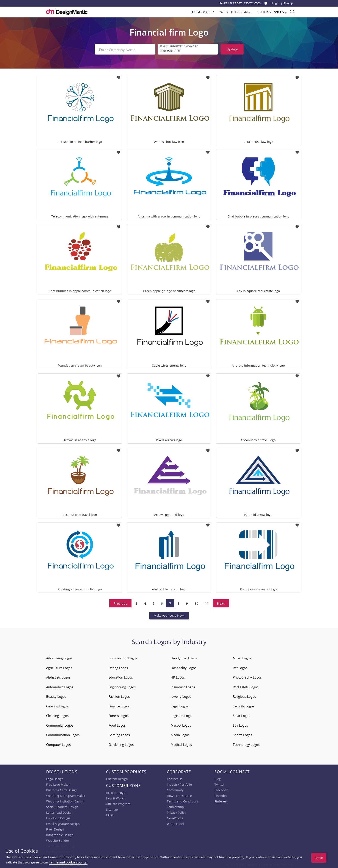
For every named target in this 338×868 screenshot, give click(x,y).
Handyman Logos (184, 657)
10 (196, 602)
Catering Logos (57, 705)
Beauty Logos (56, 695)
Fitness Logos (118, 715)
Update (232, 49)
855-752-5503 (252, 3)
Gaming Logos (119, 734)
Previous (120, 602)
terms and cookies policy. (68, 862)
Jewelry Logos (181, 695)
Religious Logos (244, 695)
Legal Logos (179, 705)
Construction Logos (123, 657)
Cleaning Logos (57, 715)
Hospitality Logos (184, 666)
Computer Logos (58, 743)
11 (207, 602)
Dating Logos (118, 666)
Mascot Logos (181, 724)
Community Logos (60, 724)
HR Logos (178, 676)
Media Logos (180, 734)
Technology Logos (246, 743)
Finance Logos (119, 705)
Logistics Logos (182, 715)
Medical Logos (181, 743)
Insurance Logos (183, 686)
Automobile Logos (60, 686)
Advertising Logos (59, 657)
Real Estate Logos (246, 686)
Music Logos (242, 657)
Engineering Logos (122, 686)
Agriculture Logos (59, 666)
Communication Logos (63, 734)
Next (221, 602)
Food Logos (117, 724)
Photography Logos (247, 676)
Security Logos (244, 705)
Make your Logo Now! (169, 614)
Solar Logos (241, 715)
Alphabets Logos (58, 676)
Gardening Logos (121, 743)
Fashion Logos (119, 695)
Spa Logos (240, 724)
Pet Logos (240, 666)
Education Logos (121, 676)
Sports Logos (242, 734)
